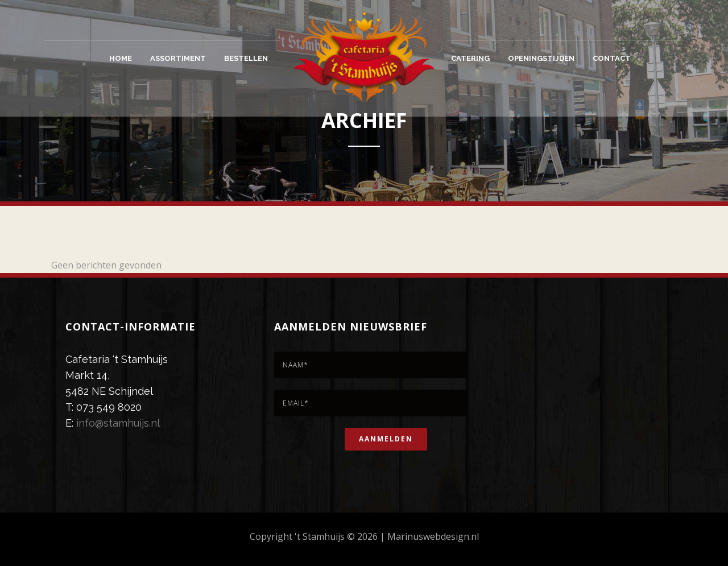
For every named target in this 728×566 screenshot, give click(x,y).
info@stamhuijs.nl (118, 423)
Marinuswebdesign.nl (433, 536)
